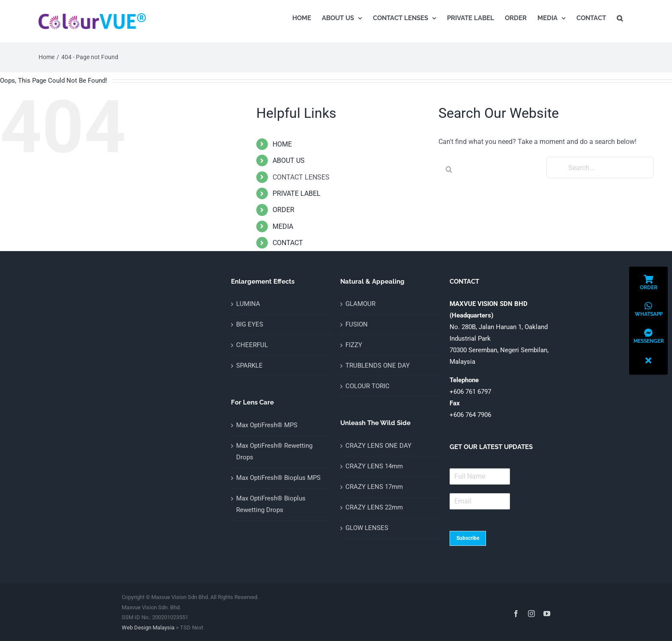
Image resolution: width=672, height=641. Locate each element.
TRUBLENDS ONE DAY (378, 365)
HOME (282, 144)
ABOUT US (289, 160)
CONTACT (288, 243)
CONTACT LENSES (301, 177)
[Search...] (600, 168)
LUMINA (248, 304)
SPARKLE (249, 365)
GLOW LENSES (367, 528)
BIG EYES (250, 324)
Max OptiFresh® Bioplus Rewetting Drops (271, 504)
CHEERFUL (252, 345)
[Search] (449, 169)
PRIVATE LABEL (297, 193)
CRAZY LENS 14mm (374, 466)
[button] (620, 18)
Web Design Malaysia (148, 628)
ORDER (283, 210)
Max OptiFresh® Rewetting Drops (274, 451)
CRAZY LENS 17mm (374, 487)
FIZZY (354, 345)
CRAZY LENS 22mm (374, 507)
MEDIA (283, 226)
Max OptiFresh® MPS (267, 425)
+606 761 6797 (470, 392)
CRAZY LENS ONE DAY (378, 446)
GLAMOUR (360, 304)
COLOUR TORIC (367, 386)
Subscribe (468, 538)
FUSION (357, 324)
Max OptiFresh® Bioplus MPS (278, 478)
